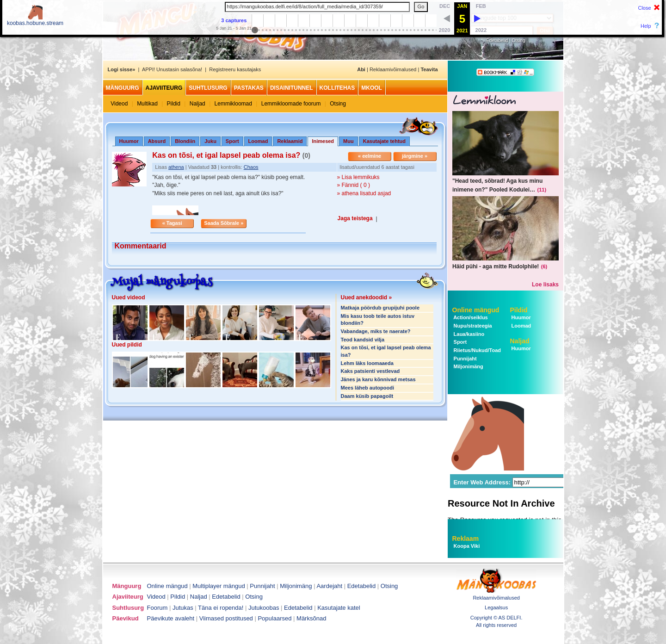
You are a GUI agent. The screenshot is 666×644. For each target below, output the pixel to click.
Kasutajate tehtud (384, 141)
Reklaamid (290, 141)
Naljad (197, 104)
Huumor (129, 141)
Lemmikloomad (233, 104)
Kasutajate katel (339, 608)
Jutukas (183, 608)
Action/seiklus (470, 317)
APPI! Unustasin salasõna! (172, 69)
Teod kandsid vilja (363, 340)
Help (646, 26)
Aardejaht (329, 586)
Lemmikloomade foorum (291, 104)
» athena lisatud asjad (364, 193)
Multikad (147, 104)
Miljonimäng (468, 366)
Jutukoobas (264, 608)
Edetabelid (497, 40)
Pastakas (249, 88)
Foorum (157, 608)
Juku (210, 141)
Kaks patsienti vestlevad (370, 371)
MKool (372, 88)
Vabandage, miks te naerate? (376, 331)
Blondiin (185, 141)
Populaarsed (274, 618)
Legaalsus (496, 607)
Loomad (258, 141)
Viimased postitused (226, 618)
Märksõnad (311, 618)
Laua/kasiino (469, 334)
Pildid (174, 104)
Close (644, 8)
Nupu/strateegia (472, 326)
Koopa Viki (467, 546)
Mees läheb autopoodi (368, 388)
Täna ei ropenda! (221, 608)
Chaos (251, 167)
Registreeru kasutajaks (235, 69)
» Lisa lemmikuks (358, 177)
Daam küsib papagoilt (367, 396)
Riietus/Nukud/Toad (477, 350)
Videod (119, 104)
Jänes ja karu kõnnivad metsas (378, 379)
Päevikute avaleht (171, 618)
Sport (232, 141)
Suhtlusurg (208, 88)
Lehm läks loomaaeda (367, 363)
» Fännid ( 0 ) (354, 185)
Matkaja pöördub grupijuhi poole (380, 308)
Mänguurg (123, 88)
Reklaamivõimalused (393, 69)
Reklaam (466, 539)
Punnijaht (465, 359)
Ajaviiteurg (164, 88)
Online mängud (476, 310)
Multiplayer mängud (219, 586)
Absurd (157, 141)
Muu (348, 141)
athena (176, 167)
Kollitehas (337, 88)
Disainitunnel (292, 88)
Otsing (519, 40)
